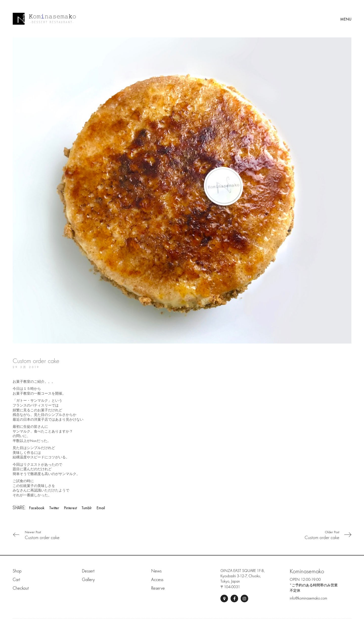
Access (157, 580)
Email (101, 508)
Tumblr (87, 508)
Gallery (88, 580)
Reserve (158, 588)
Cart (16, 580)
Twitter (54, 508)
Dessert (88, 571)
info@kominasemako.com (308, 598)
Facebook (37, 508)
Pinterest (70, 508)
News (156, 571)
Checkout (21, 588)
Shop (17, 571)
